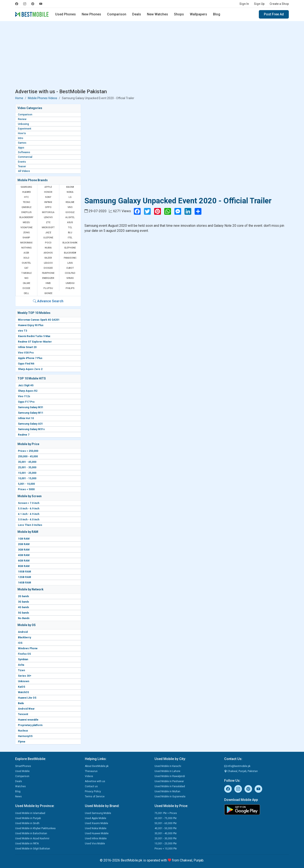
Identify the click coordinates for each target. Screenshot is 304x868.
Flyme (22, 742)
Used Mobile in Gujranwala (170, 796)
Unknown (24, 681)
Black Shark (70, 243)
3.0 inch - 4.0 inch (29, 520)
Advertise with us (95, 781)
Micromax (26, 243)
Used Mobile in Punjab (28, 818)
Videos (89, 776)
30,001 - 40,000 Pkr (166, 833)
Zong (26, 233)
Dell (26, 293)
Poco (48, 243)
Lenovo (48, 217)
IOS (20, 643)
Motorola (48, 212)
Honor (48, 192)
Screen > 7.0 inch (29, 503)
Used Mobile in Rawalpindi (170, 776)
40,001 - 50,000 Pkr (166, 828)
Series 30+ (25, 676)
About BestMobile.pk (97, 766)
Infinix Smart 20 (27, 347)
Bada (21, 703)
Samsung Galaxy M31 (31, 407)
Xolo (26, 258)
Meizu (26, 222)
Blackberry (24, 637)
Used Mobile (22, 771)
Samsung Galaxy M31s (31, 429)
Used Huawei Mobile (97, 833)
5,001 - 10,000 (26, 484)
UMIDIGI (70, 283)
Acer (26, 253)
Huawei (26, 192)
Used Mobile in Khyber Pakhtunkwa (35, 828)
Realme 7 (24, 435)
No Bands (24, 618)
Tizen (21, 670)
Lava (70, 263)
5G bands (24, 613)
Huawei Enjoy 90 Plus (31, 325)
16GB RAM (24, 583)
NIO (26, 278)
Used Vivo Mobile (95, 844)
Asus (70, 222)
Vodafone (26, 227)
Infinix (48, 202)
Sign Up (259, 4)
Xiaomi (70, 187)
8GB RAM (24, 566)
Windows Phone (28, 648)
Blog (217, 14)
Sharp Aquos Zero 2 (30, 369)
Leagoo (48, 263)
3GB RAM (24, 550)
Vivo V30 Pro (26, 353)
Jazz (48, 233)
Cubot (70, 268)
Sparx (70, 278)
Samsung (26, 187)
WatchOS (23, 692)
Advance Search (48, 301)
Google (70, 212)
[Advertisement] (152, 56)
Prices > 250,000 (28, 451)
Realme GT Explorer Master (35, 342)
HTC (26, 197)
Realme (70, 202)
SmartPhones (23, 766)
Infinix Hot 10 (26, 418)
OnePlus (26, 212)
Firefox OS (24, 654)
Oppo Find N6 (26, 364)
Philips (70, 288)
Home (19, 98)
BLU (70, 233)
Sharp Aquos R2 (28, 391)
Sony (48, 197)
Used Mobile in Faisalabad (170, 786)
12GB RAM (24, 577)
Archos (48, 253)
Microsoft (48, 227)
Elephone (70, 248)
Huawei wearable (28, 720)
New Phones (91, 14)
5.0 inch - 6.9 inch (29, 509)
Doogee (48, 268)
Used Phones (65, 14)
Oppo (48, 207)
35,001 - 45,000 (27, 462)
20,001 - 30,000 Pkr (166, 838)
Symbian (23, 659)
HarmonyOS (25, 736)
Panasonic (70, 258)
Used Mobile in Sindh (27, 823)
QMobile (26, 207)
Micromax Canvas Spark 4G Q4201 (39, 320)
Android (23, 632)
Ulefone (48, 238)
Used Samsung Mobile (98, 813)
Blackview (70, 253)
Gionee (48, 293)
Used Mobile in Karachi (168, 766)
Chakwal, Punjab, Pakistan (241, 771)
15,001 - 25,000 (27, 473)
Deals (137, 14)
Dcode (26, 288)
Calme (26, 283)
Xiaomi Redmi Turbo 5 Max (34, 336)
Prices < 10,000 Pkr (166, 849)
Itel (70, 238)
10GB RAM (24, 572)
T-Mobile (26, 273)
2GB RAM (24, 544)
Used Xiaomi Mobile (96, 823)
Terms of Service (95, 796)
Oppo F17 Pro (26, 402)
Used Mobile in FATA (27, 844)
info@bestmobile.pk (237, 766)
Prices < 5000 (26, 489)
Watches (20, 786)
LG (70, 197)
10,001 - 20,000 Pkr (166, 844)
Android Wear (26, 709)
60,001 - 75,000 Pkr (166, 818)
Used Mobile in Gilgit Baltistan (33, 849)
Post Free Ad (274, 14)
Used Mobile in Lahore (167, 771)
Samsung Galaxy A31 (30, 424)
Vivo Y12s (24, 396)
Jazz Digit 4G (26, 385)
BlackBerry (26, 217)
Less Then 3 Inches (30, 525)
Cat (26, 268)
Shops (179, 14)
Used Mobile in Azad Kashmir (32, 838)
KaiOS (22, 687)
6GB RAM (24, 561)
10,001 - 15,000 (27, 478)
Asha (21, 665)
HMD (48, 283)
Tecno (26, 202)
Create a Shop (279, 4)
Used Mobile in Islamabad (30, 813)
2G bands (24, 596)
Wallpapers (198, 14)
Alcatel (70, 217)
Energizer (48, 278)
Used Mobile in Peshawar (169, 781)
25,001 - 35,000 (27, 467)
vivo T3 (22, 331)
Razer (48, 258)
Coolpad (70, 273)
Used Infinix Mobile (96, 838)
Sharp (26, 238)
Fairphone (48, 273)
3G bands (24, 602)
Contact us (91, 786)
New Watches (157, 14)
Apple (48, 187)
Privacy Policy (93, 791)
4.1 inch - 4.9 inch (29, 514)
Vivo (70, 207)
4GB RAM (24, 555)
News (18, 796)
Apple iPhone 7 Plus (30, 358)
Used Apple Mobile (96, 818)
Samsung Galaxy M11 (31, 413)
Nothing (26, 248)
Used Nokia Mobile (96, 828)
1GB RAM (24, 539)
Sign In (244, 4)
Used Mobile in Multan (167, 791)
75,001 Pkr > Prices (166, 813)
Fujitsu (48, 288)
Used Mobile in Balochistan (31, 833)
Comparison (117, 14)
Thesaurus (91, 771)
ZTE (48, 222)
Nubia (48, 248)
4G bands (24, 607)
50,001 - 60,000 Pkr (166, 823)
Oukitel (26, 263)
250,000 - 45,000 (28, 456)
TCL (70, 227)
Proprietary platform (30, 725)
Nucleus (23, 731)
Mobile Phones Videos (43, 98)
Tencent (23, 714)
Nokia (70, 192)
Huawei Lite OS (27, 698)
